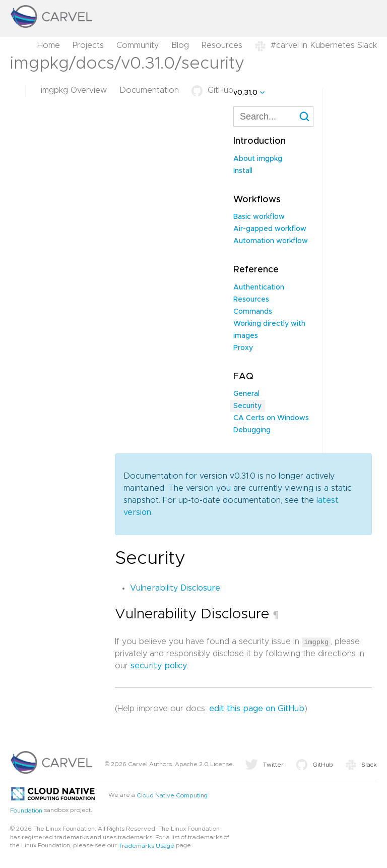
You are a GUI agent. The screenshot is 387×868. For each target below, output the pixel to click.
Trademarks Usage (146, 846)
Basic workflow (259, 217)
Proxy (243, 348)
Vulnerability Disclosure (175, 588)
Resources (222, 45)
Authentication (259, 287)
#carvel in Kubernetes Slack (316, 45)
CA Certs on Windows (271, 418)
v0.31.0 (245, 93)
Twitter (264, 765)
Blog (180, 45)
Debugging (252, 430)
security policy (159, 666)
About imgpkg (258, 159)
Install (243, 171)
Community (138, 45)
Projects (88, 45)
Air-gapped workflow (270, 229)
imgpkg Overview (74, 90)
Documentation (149, 90)
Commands (253, 312)
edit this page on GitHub (257, 709)
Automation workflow (271, 241)
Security (247, 406)
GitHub (212, 90)
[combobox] (273, 117)
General (246, 394)
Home (49, 45)
